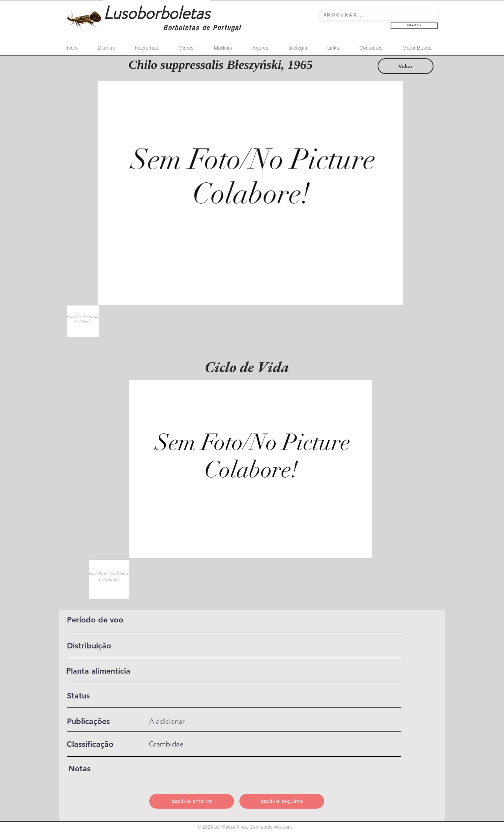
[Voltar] (406, 66)
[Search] (414, 26)
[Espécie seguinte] (282, 801)
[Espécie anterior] (192, 801)
